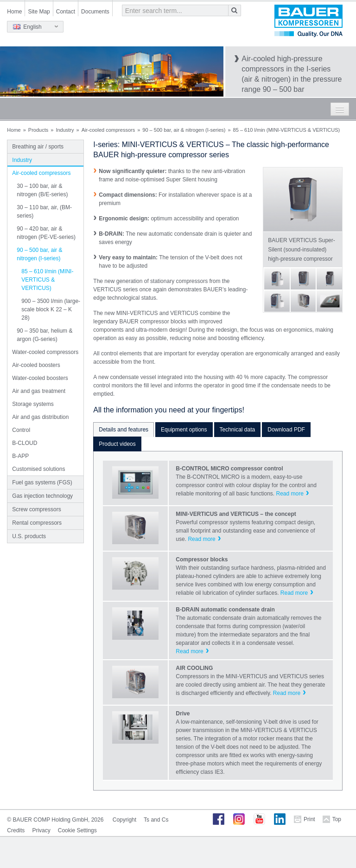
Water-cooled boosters (40, 378)
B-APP (20, 456)
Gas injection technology (42, 496)
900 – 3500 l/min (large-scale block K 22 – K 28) (51, 309)
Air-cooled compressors (108, 130)
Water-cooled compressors (45, 352)
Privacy (41, 830)
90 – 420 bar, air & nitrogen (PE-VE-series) (46, 233)
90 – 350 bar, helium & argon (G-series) (44, 335)
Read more (289, 494)
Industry (65, 130)
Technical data (238, 430)
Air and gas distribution (40, 417)
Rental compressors (37, 523)
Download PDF (286, 430)
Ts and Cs (156, 820)
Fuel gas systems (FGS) (42, 482)
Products (38, 130)
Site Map (39, 12)
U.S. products (29, 536)
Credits (16, 830)
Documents (95, 12)
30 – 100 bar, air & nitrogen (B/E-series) (42, 190)
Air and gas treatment (39, 391)
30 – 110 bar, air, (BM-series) (44, 212)
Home (14, 12)
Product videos (117, 444)
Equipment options (184, 430)
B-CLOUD (25, 443)
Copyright (124, 820)
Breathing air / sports (38, 147)
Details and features (124, 430)
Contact (66, 12)
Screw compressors (36, 509)
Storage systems (33, 404)
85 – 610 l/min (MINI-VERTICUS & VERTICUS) (47, 280)
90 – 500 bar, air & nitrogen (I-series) (184, 130)
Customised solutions (38, 469)
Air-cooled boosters (36, 365)
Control (21, 430)
